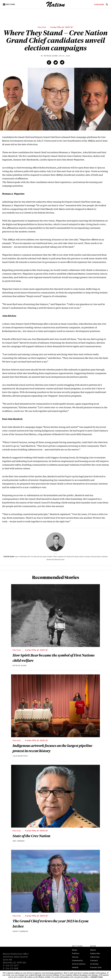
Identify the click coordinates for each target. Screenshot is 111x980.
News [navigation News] (75, 950)
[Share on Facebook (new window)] (49, 62)
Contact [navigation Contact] (94, 961)
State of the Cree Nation (31, 836)
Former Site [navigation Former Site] (96, 968)
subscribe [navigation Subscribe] (99, 5)
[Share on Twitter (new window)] (56, 62)
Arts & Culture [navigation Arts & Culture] (79, 964)
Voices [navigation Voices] (75, 957)
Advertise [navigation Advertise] (95, 957)
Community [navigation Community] (77, 961)
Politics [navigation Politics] (76, 954)
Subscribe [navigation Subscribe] (95, 954)
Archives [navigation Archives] (94, 964)
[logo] (56, 7)
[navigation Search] (107, 5)
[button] (9, 5)
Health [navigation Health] (75, 968)
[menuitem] (99, 5)
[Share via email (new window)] (62, 62)
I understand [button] (96, 977)
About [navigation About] (93, 950)
